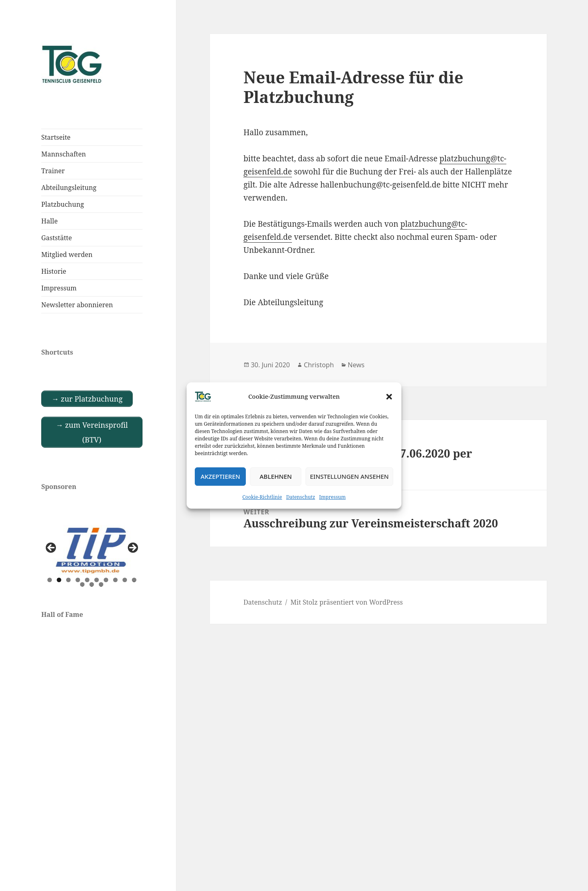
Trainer (53, 171)
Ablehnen (276, 476)
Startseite (56, 137)
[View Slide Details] (92, 550)
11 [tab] (82, 584)
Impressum (333, 497)
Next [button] (132, 548)
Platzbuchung (63, 204)
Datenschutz (301, 497)
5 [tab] (87, 580)
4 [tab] (78, 580)
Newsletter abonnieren (77, 305)
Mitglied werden (67, 255)
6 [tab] (97, 580)
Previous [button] (51, 548)
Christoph (319, 365)
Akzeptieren (220, 476)
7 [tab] (106, 580)
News (356, 365)
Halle (49, 221)
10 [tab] (134, 580)
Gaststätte (57, 238)
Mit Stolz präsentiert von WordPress (346, 602)
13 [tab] (101, 584)
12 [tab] (92, 584)
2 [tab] (59, 580)
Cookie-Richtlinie (262, 497)
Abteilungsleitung (69, 188)
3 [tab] (68, 580)
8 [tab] (115, 580)
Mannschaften (63, 154)
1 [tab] (50, 580)
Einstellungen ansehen (349, 476)
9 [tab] (125, 580)
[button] (389, 397)
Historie (54, 271)
